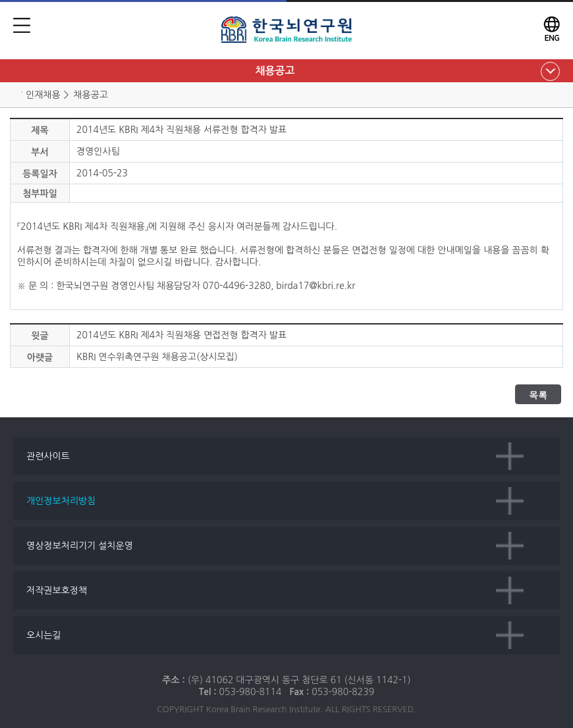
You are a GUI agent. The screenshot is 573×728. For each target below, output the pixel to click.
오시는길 (44, 635)
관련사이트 (48, 456)
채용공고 (275, 71)
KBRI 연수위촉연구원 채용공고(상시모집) (157, 357)
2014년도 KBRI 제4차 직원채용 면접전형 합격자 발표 (181, 335)
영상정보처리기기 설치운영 (80, 546)
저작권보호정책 (57, 590)
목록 (538, 395)
